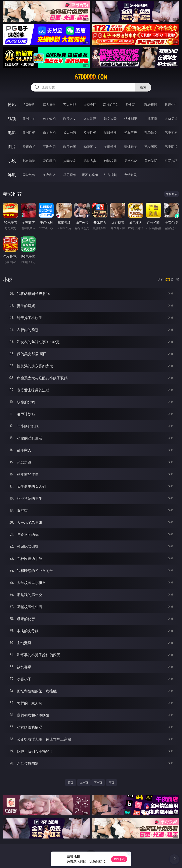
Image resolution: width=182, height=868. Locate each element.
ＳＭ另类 (171, 119)
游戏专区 (90, 105)
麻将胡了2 (110, 105)
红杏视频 (110, 175)
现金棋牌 (151, 105)
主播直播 (151, 119)
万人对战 (70, 105)
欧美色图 (70, 147)
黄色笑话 (151, 161)
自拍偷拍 (49, 119)
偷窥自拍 (29, 147)
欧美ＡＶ (70, 119)
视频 (12, 119)
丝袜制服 (131, 119)
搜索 (143, 87)
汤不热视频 (90, 175)
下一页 (98, 782)
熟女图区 (151, 147)
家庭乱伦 (49, 161)
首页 (71, 782)
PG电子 (29, 105)
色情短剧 (131, 175)
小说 (12, 161)
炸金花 (131, 105)
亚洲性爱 (29, 133)
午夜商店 (49, 175)
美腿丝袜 (110, 147)
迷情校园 (110, 161)
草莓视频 (70, 175)
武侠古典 (90, 161)
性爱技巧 (171, 161)
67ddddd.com (91, 77)
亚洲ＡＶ (29, 119)
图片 (12, 147)
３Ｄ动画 (90, 119)
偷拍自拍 (49, 133)
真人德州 (49, 105)
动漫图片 (90, 147)
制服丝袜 (110, 133)
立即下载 (119, 859)
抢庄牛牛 (171, 105)
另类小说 (131, 161)
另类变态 (171, 133)
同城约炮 (29, 175)
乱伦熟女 (151, 133)
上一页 (84, 782)
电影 (12, 133)
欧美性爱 (90, 133)
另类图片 (171, 147)
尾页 (111, 782)
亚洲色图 (49, 147)
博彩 (12, 104)
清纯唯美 (131, 147)
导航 (12, 175)
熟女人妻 (110, 119)
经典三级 (131, 133)
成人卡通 (70, 133)
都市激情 (29, 161)
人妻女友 (70, 161)
